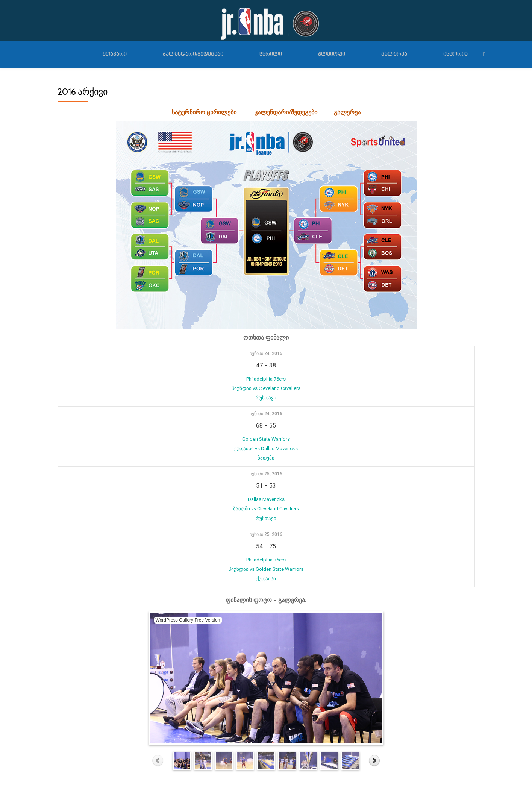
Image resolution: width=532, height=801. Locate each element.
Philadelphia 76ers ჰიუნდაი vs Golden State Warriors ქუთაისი (266, 557)
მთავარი (115, 54)
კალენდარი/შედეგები (193, 54)
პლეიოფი (332, 54)
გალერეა (394, 54)
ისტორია (455, 54)
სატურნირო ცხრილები (204, 112)
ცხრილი (271, 54)
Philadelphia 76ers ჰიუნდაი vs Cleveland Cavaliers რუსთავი (266, 386)
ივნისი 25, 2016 (266, 467)
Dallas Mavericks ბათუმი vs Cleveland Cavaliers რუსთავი (266, 500)
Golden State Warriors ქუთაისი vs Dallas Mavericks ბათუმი (266, 443)
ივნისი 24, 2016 (266, 353)
